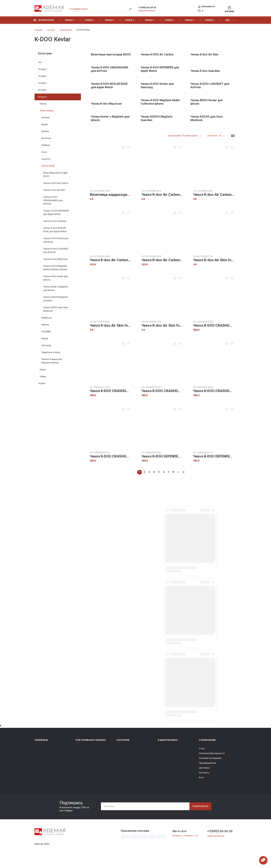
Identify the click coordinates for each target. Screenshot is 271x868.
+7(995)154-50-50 (151, 8)
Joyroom (46, 161)
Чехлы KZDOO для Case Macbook (56, 311)
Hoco (44, 154)
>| (183, 483)
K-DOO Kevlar (48, 168)
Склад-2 (69, 22)
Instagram (190, 846)
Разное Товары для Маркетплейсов (52, 363)
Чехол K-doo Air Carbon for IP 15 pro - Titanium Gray (214, 205)
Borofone (46, 140)
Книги (43, 371)
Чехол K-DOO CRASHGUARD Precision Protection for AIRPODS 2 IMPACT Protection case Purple (162, 401)
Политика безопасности (212, 764)
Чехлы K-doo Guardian (55, 223)
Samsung (46, 347)
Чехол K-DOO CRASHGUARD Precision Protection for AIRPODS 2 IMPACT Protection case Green (110, 401)
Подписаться (199, 817)
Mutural (45, 327)
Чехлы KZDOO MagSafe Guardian (55, 301)
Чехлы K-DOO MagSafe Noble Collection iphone (55, 270)
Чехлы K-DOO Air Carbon (56, 185)
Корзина (229, 10)
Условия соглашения (210, 768)
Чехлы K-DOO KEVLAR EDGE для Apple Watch (55, 232)
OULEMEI (46, 333)
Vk (199, 846)
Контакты (204, 783)
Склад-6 (129, 22)
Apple (45, 126)
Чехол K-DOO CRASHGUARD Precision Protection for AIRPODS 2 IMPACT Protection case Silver (110, 467)
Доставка (204, 778)
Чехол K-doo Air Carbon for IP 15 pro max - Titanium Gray (162, 271)
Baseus (45, 133)
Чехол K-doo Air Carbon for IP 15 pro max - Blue (110, 271)
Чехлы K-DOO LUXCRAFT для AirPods (56, 252)
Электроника (47, 112)
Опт (40, 64)
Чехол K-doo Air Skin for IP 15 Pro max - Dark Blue (110, 336)
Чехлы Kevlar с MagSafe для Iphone (56, 290)
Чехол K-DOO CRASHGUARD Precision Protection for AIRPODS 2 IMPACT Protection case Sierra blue (214, 401)
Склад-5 (109, 22)
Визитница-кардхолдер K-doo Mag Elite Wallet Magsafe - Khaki (110, 205)
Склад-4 (149, 22)
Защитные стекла (51, 354)
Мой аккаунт (206, 7)
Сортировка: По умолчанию (183, 146)
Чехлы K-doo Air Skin (54, 192)
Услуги (42, 385)
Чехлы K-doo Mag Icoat (55, 261)
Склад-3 (89, 22)
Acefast (45, 119)
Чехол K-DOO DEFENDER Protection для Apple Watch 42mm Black (214, 467)
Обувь (43, 378)
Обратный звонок (148, 11)
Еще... (228, 22)
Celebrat (46, 147)
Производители (207, 773)
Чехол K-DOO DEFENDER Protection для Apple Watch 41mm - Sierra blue (162, 467)
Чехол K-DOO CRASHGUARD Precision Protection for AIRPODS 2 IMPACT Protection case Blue (214, 336)
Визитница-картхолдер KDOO (55, 176)
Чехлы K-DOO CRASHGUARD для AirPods (53, 202)
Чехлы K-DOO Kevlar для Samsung (56, 242)
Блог (201, 788)
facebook (178, 846)
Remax (43, 106)
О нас (202, 759)
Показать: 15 (214, 146)
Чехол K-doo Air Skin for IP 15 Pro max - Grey (162, 336)
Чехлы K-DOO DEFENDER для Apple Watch (56, 214)
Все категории (44, 22)
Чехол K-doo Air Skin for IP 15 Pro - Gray (214, 271)
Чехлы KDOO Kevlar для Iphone (55, 280)
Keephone (47, 320)
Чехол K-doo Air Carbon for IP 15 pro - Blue (162, 205)
